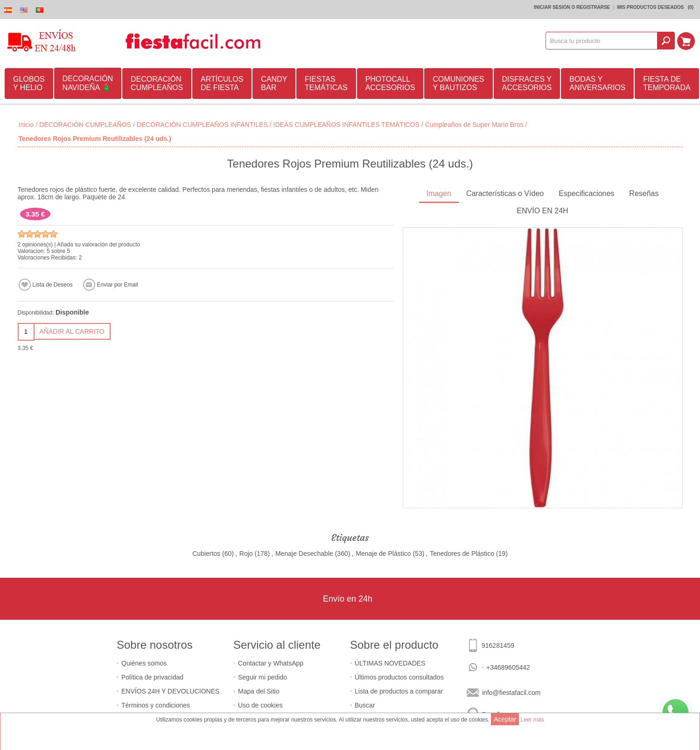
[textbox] (602, 41)
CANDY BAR (274, 83)
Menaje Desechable (304, 554)
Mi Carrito (686, 41)
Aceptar (505, 719)
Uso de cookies (260, 705)
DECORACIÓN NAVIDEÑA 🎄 (88, 83)
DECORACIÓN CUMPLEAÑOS (157, 83)
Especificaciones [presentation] (586, 193)
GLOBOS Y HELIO (29, 83)
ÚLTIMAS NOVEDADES (390, 663)
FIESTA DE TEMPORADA (667, 83)
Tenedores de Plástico (462, 554)
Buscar (365, 705)
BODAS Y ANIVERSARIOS (597, 83)
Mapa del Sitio (259, 691)
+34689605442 (508, 667)
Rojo (246, 554)
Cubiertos (206, 554)
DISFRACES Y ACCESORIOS (527, 83)
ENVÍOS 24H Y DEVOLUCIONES (170, 691)
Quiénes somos (144, 663)
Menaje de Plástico (383, 554)
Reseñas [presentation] (644, 193)
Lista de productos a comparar (399, 691)
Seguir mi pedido (262, 677)
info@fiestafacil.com (511, 693)
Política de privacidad (152, 677)
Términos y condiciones (156, 705)
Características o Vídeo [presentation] (505, 193)
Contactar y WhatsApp (271, 663)
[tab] (439, 194)
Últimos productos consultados (399, 677)
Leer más (532, 720)
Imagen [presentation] (439, 193)
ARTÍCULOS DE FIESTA (222, 83)
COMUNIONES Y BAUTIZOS (458, 83)
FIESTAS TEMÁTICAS (326, 83)
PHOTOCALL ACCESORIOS (390, 83)
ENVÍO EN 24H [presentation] (542, 211)
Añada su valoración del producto (98, 245)
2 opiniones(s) (35, 245)
